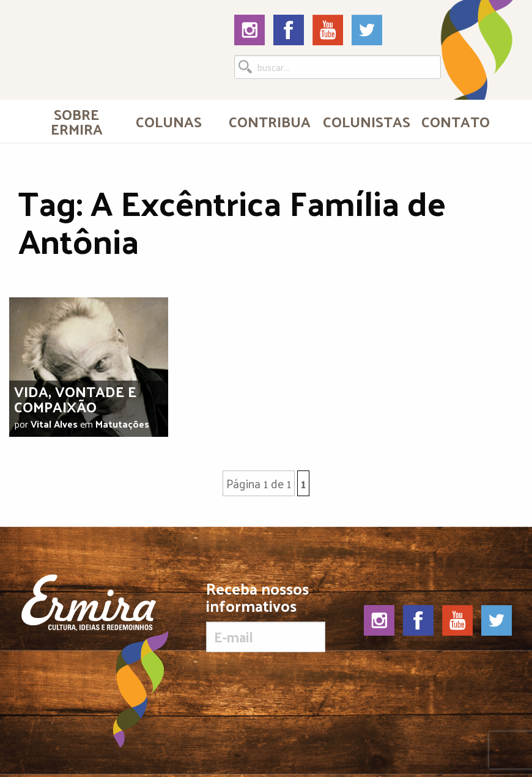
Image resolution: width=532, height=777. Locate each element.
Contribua (270, 121)
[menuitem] (77, 121)
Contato (456, 121)
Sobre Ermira (77, 121)
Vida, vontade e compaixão (75, 399)
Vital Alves (54, 424)
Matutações (122, 424)
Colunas (169, 121)
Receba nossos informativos (266, 616)
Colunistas (365, 121)
